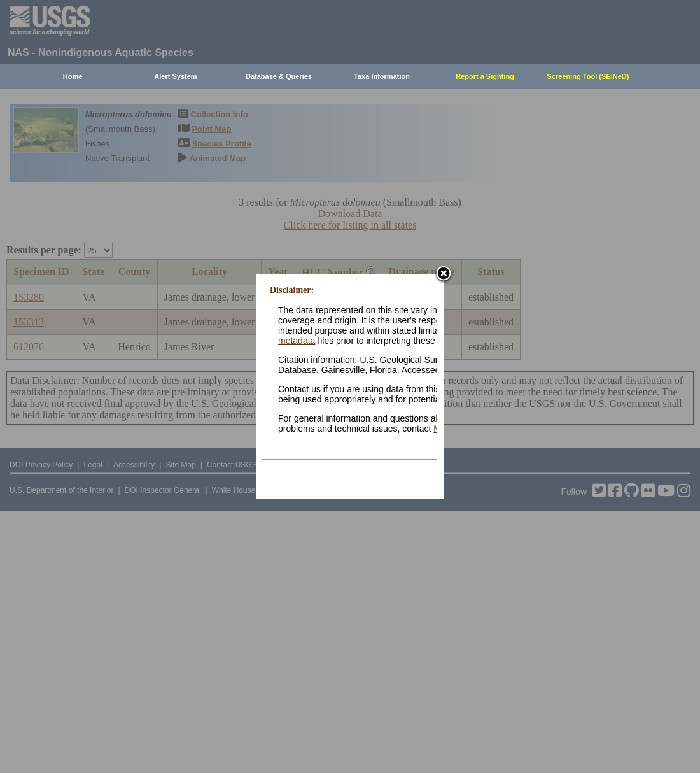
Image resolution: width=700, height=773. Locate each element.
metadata (297, 341)
